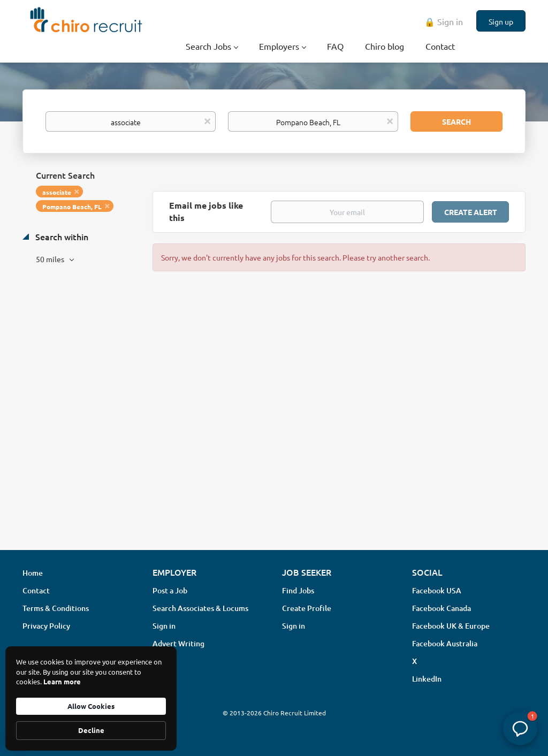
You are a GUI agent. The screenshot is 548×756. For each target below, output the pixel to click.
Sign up (501, 21)
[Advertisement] (274, 457)
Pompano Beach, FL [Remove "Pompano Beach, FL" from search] (72, 207)
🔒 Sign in (444, 21)
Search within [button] (61, 236)
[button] (520, 728)
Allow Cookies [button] (91, 706)
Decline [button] (91, 730)
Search (456, 121)
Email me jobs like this (206, 211)
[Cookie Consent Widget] (91, 698)
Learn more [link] (62, 681)
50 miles (51, 259)
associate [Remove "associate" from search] (57, 192)
